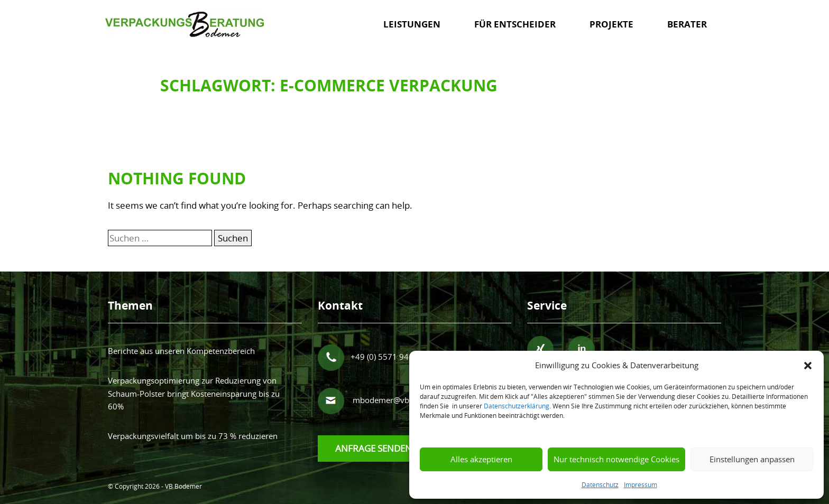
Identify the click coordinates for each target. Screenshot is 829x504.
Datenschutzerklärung (517, 406)
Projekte (611, 24)
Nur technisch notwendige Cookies (616, 459)
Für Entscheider (515, 24)
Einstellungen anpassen (752, 459)
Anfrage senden (374, 448)
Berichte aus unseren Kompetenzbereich (181, 351)
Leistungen (412, 24)
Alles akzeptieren (481, 459)
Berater (687, 24)
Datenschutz (600, 484)
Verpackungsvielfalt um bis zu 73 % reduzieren (193, 436)
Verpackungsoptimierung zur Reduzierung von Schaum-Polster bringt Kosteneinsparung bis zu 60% (194, 393)
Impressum (641, 484)
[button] (808, 365)
